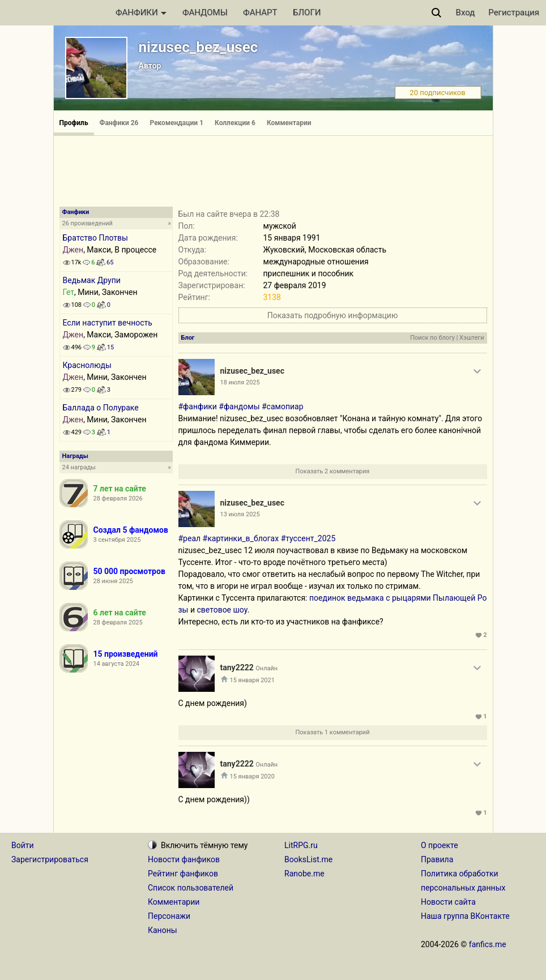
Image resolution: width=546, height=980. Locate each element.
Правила (437, 859)
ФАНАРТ (260, 12)
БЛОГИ (307, 12)
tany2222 (237, 667)
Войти (23, 845)
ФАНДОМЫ (205, 12)
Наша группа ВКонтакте (465, 916)
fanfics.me (488, 944)
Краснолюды (87, 365)
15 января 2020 (252, 776)
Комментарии (289, 123)
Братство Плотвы (95, 238)
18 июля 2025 (240, 382)
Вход (466, 12)
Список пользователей (191, 888)
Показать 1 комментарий (332, 732)
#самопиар (283, 406)
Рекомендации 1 (176, 123)
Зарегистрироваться (50, 859)
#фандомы (239, 406)
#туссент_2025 (308, 538)
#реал (190, 538)
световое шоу (222, 610)
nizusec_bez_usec (199, 47)
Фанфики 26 (119, 123)
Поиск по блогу (432, 338)
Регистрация (514, 12)
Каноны (163, 930)
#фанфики (198, 406)
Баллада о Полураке (101, 408)
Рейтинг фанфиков (183, 874)
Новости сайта (448, 902)
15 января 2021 (252, 680)
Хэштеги (472, 338)
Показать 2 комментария (333, 471)
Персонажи (169, 916)
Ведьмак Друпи (92, 280)
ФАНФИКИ (141, 12)
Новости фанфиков (184, 859)
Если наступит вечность (108, 323)
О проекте (440, 845)
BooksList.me (308, 859)
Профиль (74, 123)
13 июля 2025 (240, 514)
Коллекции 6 (235, 123)
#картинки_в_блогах (241, 538)
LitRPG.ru (301, 845)
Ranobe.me (304, 874)
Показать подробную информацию (333, 315)
